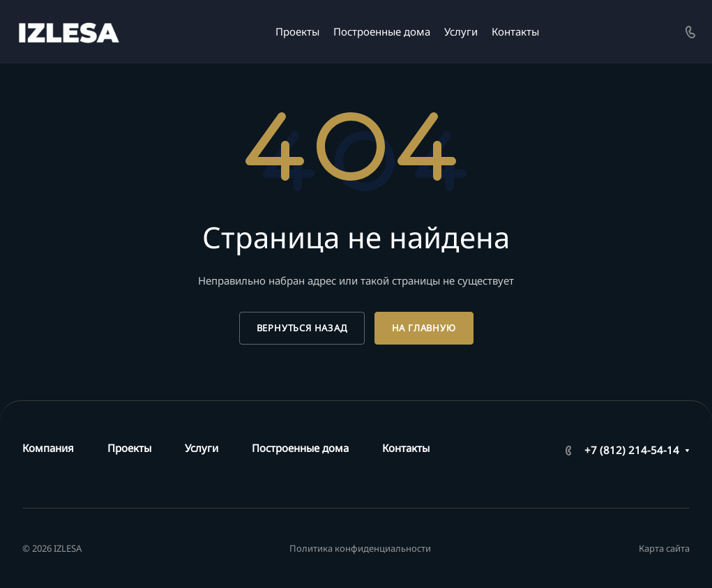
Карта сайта (664, 548)
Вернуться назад (302, 328)
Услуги (202, 448)
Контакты (406, 448)
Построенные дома (300, 448)
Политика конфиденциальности (360, 548)
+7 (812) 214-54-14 (632, 450)
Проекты (129, 448)
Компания (48, 448)
